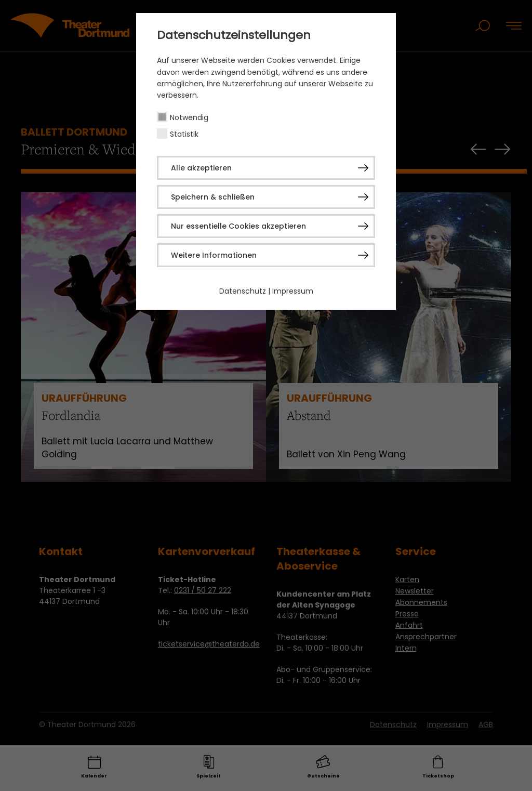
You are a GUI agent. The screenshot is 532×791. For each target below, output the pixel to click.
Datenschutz (243, 291)
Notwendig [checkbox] (189, 117)
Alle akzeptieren (201, 168)
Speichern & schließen (213, 197)
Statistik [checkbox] (184, 134)
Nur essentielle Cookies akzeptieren (238, 226)
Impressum (293, 291)
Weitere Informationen (214, 255)
